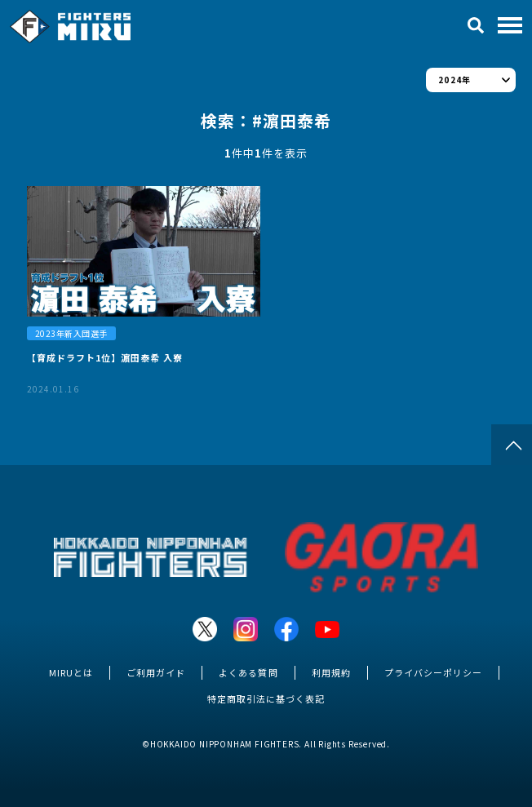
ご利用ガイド (156, 672)
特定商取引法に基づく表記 (266, 698)
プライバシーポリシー (433, 672)
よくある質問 (248, 672)
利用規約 (331, 672)
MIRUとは (71, 672)
